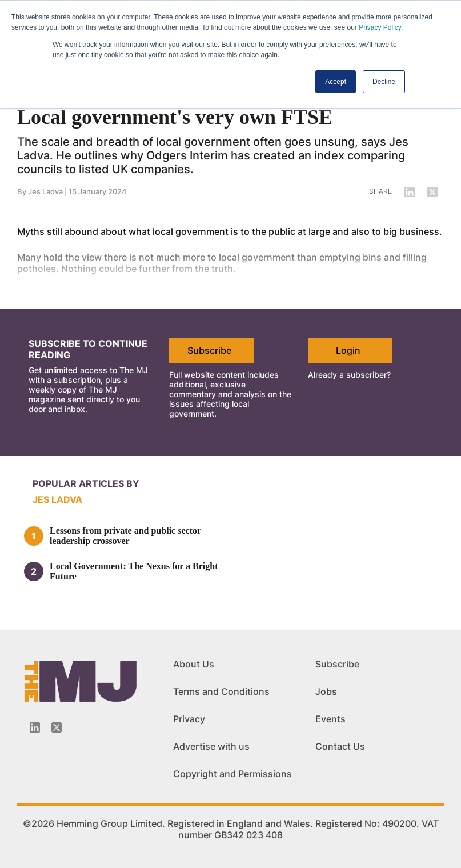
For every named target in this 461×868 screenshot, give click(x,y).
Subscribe (209, 350)
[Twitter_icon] (57, 727)
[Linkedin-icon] (35, 727)
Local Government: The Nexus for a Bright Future (134, 571)
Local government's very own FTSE (175, 117)
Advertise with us (211, 746)
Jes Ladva (57, 499)
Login (348, 350)
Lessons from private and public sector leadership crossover (125, 536)
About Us (194, 664)
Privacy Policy (380, 27)
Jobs (326, 691)
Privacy (189, 719)
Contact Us (340, 746)
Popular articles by (86, 483)
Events (330, 719)
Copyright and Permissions (232, 774)
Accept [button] (336, 82)
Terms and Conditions (221, 691)
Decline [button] (384, 82)
